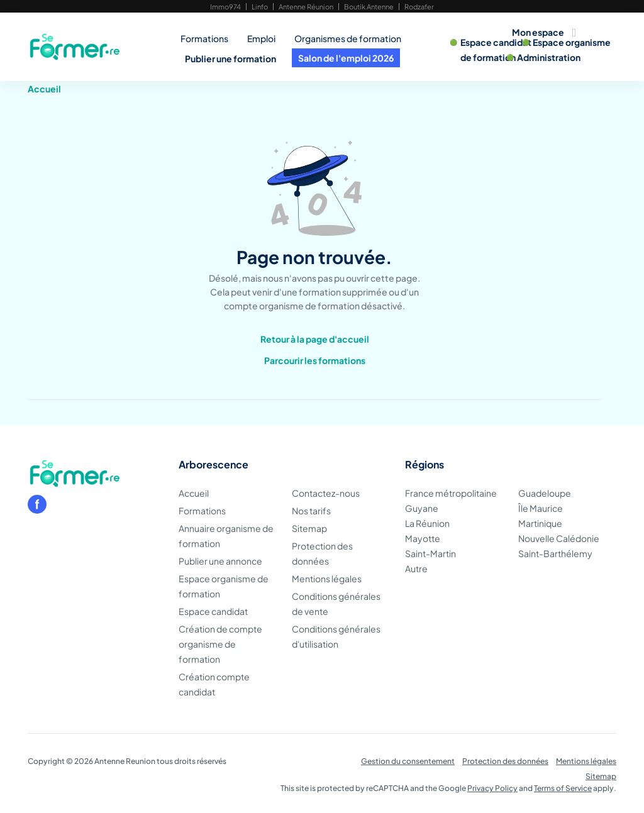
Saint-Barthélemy (555, 553)
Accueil (44, 89)
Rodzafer (419, 7)
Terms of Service (563, 788)
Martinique (540, 523)
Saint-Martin (430, 553)
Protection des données (505, 761)
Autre (416, 568)
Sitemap (309, 528)
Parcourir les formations (315, 360)
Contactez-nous (326, 493)
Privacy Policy (492, 788)
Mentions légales (327, 578)
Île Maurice (541, 508)
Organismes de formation (348, 38)
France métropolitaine (451, 493)
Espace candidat (497, 42)
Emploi (261, 38)
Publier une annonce (220, 561)
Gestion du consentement (408, 761)
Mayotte (423, 538)
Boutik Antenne (369, 7)
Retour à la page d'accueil (315, 339)
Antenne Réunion (306, 7)
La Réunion (427, 523)
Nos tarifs (311, 511)
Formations (204, 38)
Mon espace (538, 32)
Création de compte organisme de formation (220, 644)
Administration (549, 57)
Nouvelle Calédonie (559, 538)
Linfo (260, 7)
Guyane (422, 508)
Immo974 (225, 7)
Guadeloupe (545, 493)
